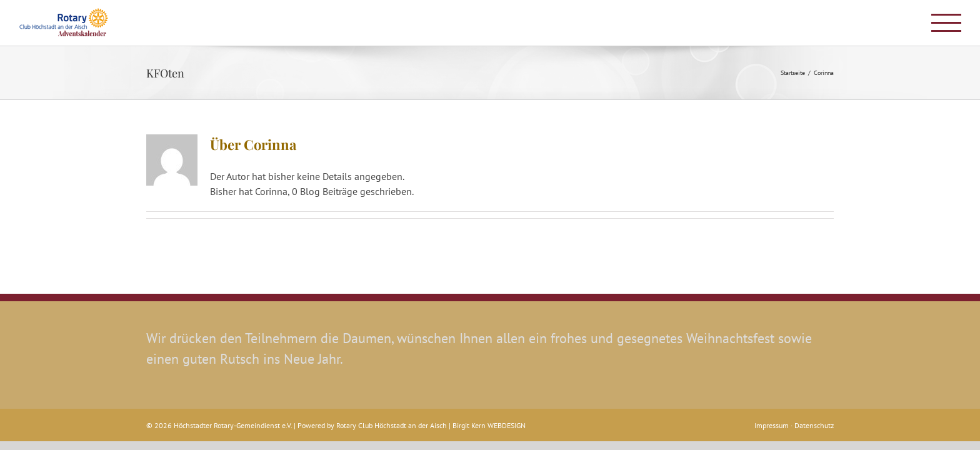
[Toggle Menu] (946, 23)
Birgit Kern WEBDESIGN (489, 425)
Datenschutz (814, 425)
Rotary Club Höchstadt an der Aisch (392, 425)
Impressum (772, 425)
